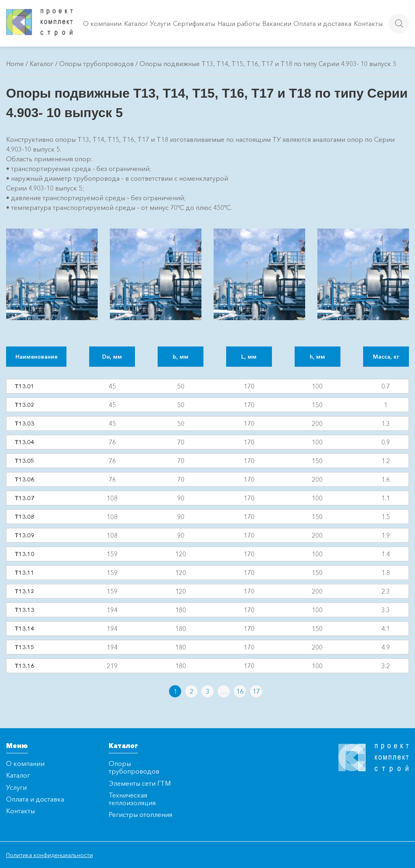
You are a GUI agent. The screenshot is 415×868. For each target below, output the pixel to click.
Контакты (368, 24)
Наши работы (239, 24)
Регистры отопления (140, 815)
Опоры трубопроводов (96, 64)
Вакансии (277, 24)
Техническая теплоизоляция (132, 799)
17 (256, 691)
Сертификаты (194, 24)
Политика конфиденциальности (49, 855)
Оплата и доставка (322, 24)
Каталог (136, 24)
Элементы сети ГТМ (140, 783)
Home (15, 64)
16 (240, 691)
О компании (102, 24)
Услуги (160, 24)
